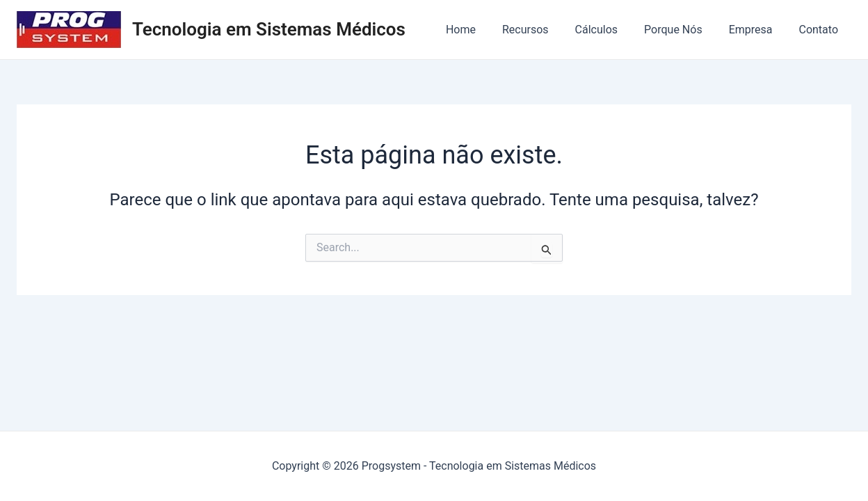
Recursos (544, 30)
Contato (820, 30)
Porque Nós (684, 30)
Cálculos (611, 30)
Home (484, 30)
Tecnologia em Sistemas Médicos (269, 29)
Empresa (757, 30)
